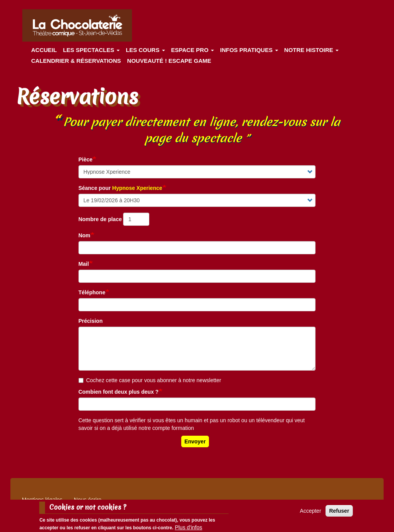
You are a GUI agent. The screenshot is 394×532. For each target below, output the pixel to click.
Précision (91, 321)
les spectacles (91, 50)
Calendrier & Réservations (76, 61)
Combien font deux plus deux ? (119, 392)
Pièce (86, 159)
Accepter (310, 513)
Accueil (44, 50)
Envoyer (195, 441)
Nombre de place (100, 219)
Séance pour (120, 188)
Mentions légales (42, 500)
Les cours (145, 50)
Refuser (339, 513)
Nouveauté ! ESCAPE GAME (169, 61)
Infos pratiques (249, 50)
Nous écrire (88, 500)
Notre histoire (311, 50)
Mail (84, 264)
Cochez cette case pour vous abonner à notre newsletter (150, 380)
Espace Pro (193, 50)
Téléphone (92, 292)
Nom (84, 235)
